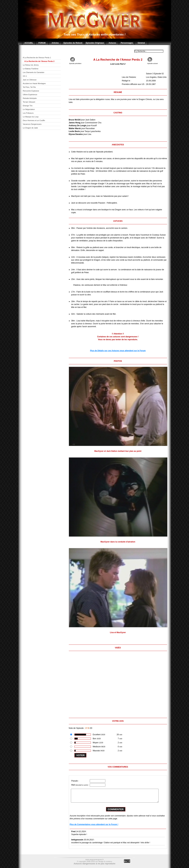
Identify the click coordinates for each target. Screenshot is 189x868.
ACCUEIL (29, 43)
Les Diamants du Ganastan (34, 72)
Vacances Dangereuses (32, 124)
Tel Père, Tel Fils (29, 87)
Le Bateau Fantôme (31, 69)
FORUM (42, 43)
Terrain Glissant (29, 102)
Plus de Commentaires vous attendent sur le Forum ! (94, 824)
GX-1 (25, 76)
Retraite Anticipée (30, 98)
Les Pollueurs (28, 113)
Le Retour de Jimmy (31, 65)
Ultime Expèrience (30, 95)
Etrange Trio (28, 106)
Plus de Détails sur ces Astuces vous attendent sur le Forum (118, 351)
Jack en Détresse (30, 80)
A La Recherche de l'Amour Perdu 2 (39, 61)
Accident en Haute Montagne (34, 83)
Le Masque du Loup (31, 117)
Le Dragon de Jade (30, 128)
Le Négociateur (29, 109)
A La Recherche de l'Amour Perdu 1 (37, 58)
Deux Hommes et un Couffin (34, 120)
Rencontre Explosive (31, 91)
